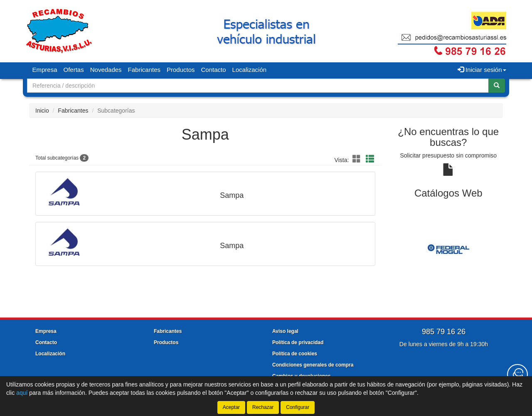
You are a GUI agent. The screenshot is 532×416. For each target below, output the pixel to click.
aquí (22, 393)
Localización (250, 70)
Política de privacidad (298, 342)
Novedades (106, 70)
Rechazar (263, 407)
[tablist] (449, 249)
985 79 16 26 (444, 332)
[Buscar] (497, 86)
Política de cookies (295, 354)
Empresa (45, 70)
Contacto (214, 70)
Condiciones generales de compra (313, 365)
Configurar (298, 407)
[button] (358, 159)
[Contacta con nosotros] (517, 374)
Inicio (42, 111)
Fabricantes (144, 70)
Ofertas (74, 70)
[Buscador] (258, 86)
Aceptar (231, 407)
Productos (181, 70)
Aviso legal (285, 331)
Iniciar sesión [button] (482, 70)
